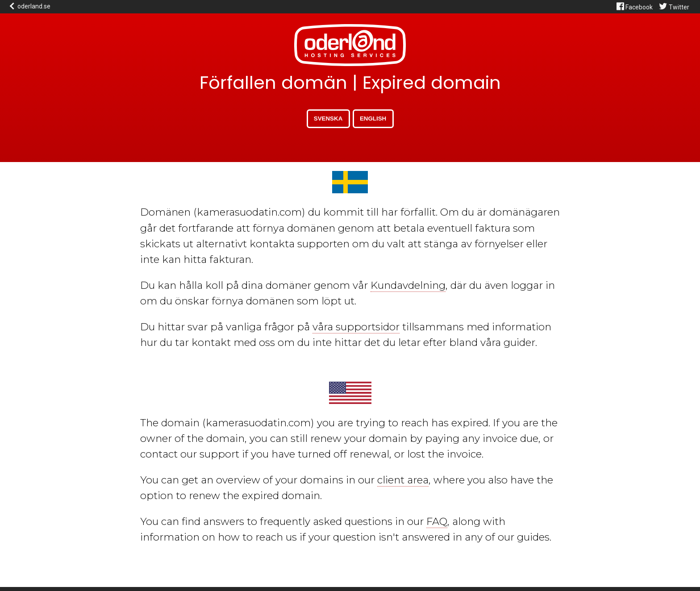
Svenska (328, 119)
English (373, 119)
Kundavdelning (408, 285)
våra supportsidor (356, 327)
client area (403, 480)
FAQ (437, 521)
